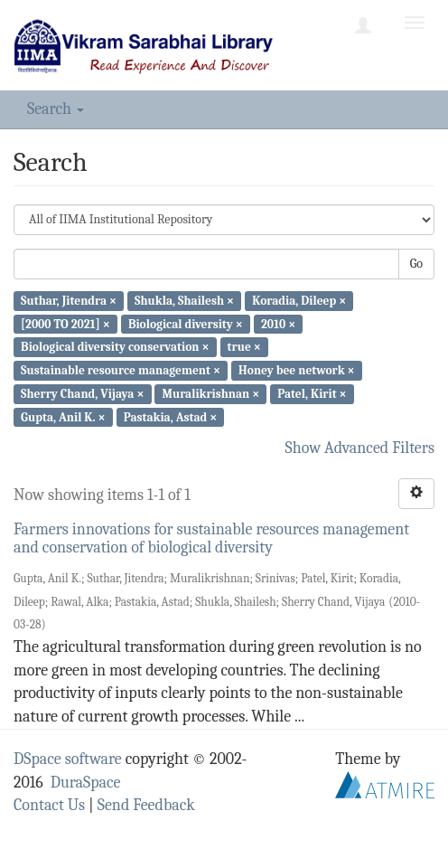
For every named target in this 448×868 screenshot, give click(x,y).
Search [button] (56, 109)
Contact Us (49, 805)
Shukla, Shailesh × (184, 301)
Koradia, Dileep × (299, 301)
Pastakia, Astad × (171, 416)
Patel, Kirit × (312, 394)
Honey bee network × (297, 370)
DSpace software (68, 759)
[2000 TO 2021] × (65, 323)
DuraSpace (86, 783)
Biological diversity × (186, 323)
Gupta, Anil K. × (63, 416)
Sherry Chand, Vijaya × (82, 394)
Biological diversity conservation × (115, 347)
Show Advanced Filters (360, 448)
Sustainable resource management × (121, 370)
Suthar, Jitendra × (69, 301)
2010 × (278, 323)
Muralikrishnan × (211, 394)
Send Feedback (146, 805)
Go (416, 264)
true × (244, 347)
